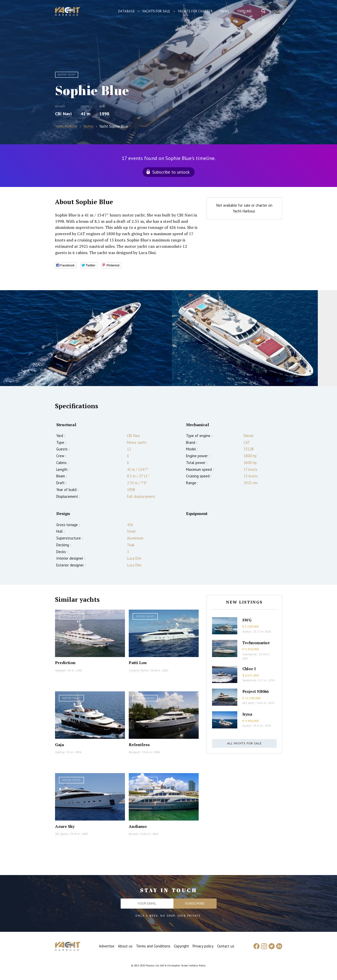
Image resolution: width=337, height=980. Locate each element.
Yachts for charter (195, 11)
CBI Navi (63, 114)
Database (127, 11)
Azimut (247, 632)
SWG (247, 620)
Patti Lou (138, 663)
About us (125, 946)
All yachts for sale (244, 743)
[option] (86, 338)
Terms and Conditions (153, 946)
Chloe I (249, 669)
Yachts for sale (156, 11)
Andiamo (138, 826)
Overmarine (250, 654)
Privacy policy (203, 946)
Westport (134, 752)
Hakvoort (60, 670)
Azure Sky (65, 826)
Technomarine (256, 643)
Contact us (226, 946)
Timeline (244, 11)
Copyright (182, 946)
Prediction (65, 663)
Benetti (133, 834)
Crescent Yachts (138, 670)
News (225, 11)
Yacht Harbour (68, 12)
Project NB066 (255, 691)
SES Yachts (62, 834)
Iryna (247, 714)
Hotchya (60, 752)
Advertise (107, 946)
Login (277, 11)
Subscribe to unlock (171, 172)
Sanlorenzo (249, 680)
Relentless (139, 745)
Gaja (59, 745)
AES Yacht (248, 703)
